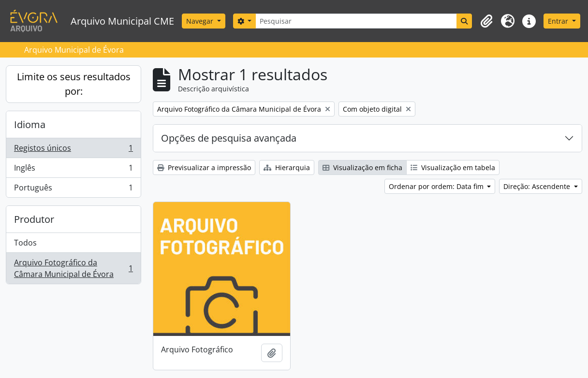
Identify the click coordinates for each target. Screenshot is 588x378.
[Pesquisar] (356, 21)
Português (73, 189)
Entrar (559, 21)
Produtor (34, 219)
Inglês (73, 170)
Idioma (30, 124)
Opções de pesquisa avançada (229, 138)
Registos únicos (73, 150)
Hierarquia (287, 167)
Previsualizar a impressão (204, 167)
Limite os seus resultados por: (74, 84)
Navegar (201, 21)
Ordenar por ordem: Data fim (437, 186)
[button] (486, 21)
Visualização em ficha (362, 167)
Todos (25, 243)
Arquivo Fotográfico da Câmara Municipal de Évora (73, 268)
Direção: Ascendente (538, 186)
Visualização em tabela (453, 167)
